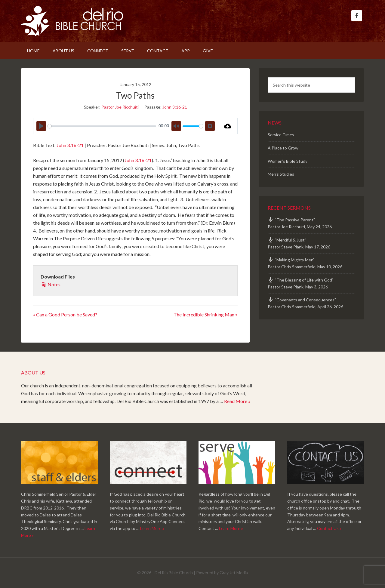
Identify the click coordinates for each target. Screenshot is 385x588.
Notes (51, 284)
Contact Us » (329, 528)
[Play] (41, 126)
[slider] (102, 126)
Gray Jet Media (234, 573)
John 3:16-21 (175, 107)
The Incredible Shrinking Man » (206, 314)
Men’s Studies (281, 174)
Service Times (281, 135)
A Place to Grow (283, 148)
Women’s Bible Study (288, 161)
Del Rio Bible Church (72, 21)
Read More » (237, 401)
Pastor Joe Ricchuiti (120, 107)
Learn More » (152, 528)
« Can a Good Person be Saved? (65, 314)
